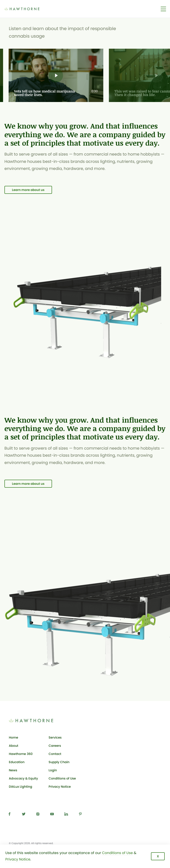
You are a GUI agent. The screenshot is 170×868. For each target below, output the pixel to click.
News (13, 770)
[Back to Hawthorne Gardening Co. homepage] (29, 9)
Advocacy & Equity (23, 778)
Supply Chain (59, 762)
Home (14, 737)
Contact (55, 754)
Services (55, 737)
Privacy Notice (60, 787)
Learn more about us (28, 190)
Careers (55, 746)
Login (62, 771)
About (14, 746)
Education (17, 762)
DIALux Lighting (20, 787)
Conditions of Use (62, 778)
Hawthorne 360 (21, 754)
